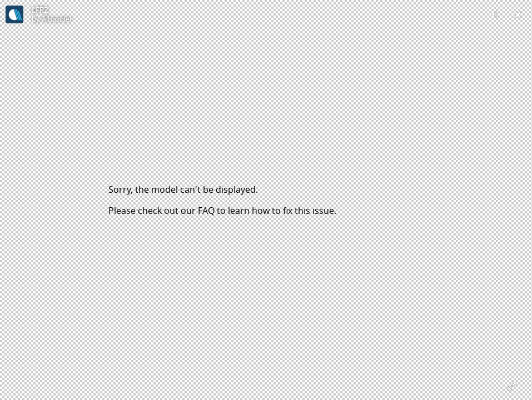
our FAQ (198, 211)
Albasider (57, 19)
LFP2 (40, 10)
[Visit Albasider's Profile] (14, 14)
